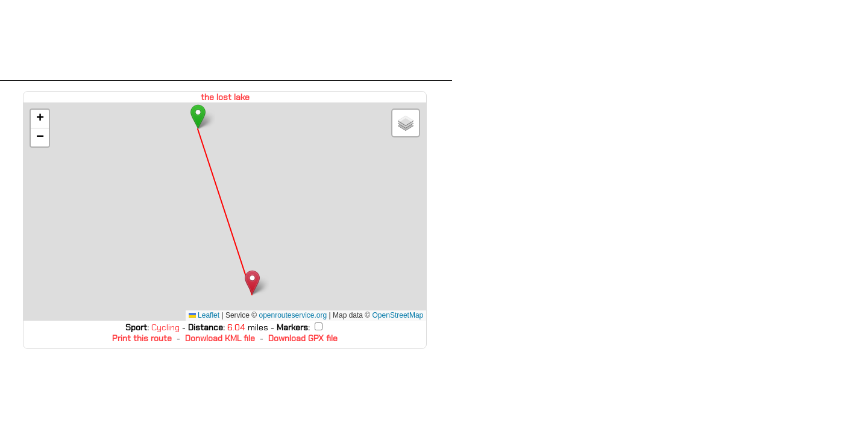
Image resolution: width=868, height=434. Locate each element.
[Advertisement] (226, 40)
